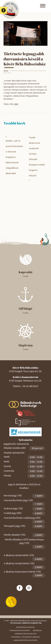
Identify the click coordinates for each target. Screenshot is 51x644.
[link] (4, 10)
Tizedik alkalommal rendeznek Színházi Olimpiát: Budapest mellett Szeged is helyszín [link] (37, 156)
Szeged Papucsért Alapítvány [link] (26, 397)
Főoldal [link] (6, 71)
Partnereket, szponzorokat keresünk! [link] (26, 637)
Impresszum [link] (37, 630)
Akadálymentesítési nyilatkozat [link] (26, 640)
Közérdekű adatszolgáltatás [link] (26, 634)
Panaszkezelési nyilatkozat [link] (20, 630)
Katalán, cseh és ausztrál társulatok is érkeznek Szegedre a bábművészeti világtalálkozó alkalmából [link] (14, 157)
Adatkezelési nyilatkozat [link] (26, 627)
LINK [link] (16, 104)
